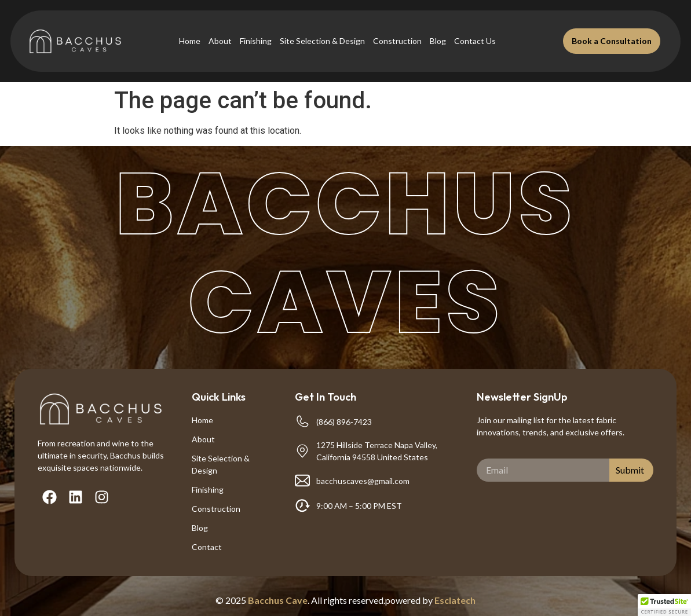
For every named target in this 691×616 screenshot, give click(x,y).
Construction (397, 41)
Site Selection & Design (322, 41)
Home (190, 41)
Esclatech (455, 600)
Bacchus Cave (278, 600)
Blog (438, 41)
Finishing (256, 41)
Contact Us (475, 41)
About (220, 41)
